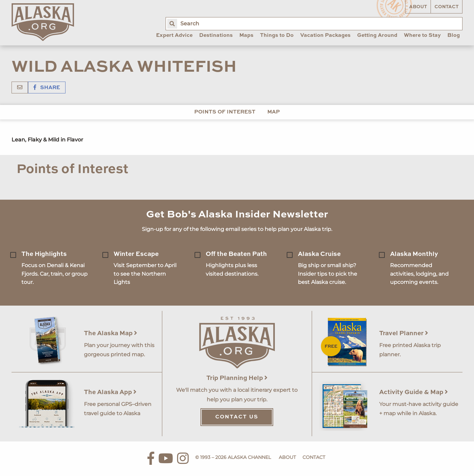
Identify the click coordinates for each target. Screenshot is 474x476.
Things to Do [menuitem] (277, 36)
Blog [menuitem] (454, 36)
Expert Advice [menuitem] (174, 36)
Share (47, 88)
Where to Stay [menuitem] (422, 36)
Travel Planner (404, 333)
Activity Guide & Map (414, 392)
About (418, 7)
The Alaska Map (111, 333)
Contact (447, 7)
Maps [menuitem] (246, 36)
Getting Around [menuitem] (377, 36)
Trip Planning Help (237, 378)
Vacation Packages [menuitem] (325, 36)
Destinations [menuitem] (216, 36)
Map (274, 112)
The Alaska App (110, 392)
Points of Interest (225, 112)
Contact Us (237, 417)
